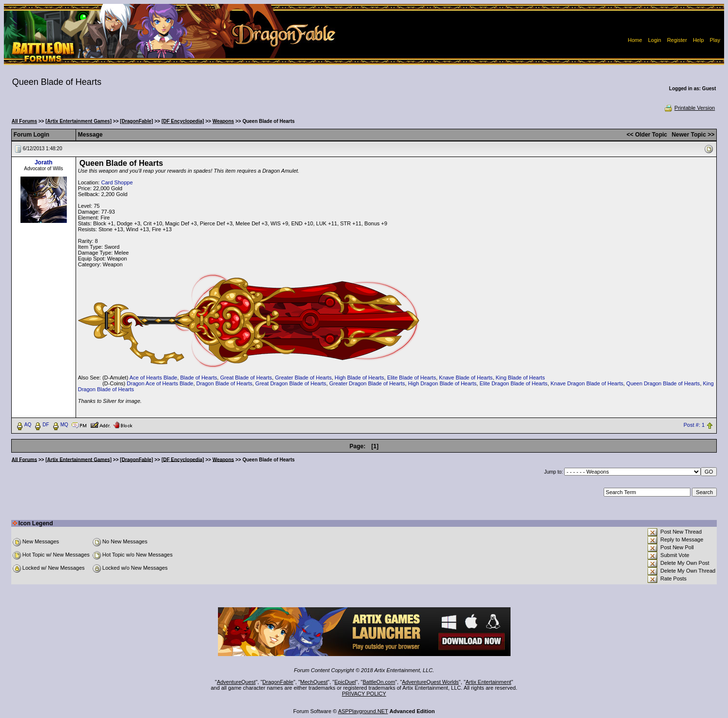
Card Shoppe (117, 182)
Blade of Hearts (199, 378)
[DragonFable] (137, 121)
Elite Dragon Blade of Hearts (513, 383)
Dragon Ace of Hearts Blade (160, 383)
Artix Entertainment (489, 682)
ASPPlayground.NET (363, 711)
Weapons (223, 121)
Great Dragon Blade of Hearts (291, 383)
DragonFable (278, 682)
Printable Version (689, 108)
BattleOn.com (379, 682)
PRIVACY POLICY (364, 694)
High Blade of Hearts (359, 378)
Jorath (44, 162)
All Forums (24, 121)
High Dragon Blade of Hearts (443, 383)
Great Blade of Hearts (246, 378)
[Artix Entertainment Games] (79, 121)
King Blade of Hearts (521, 378)
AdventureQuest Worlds (430, 682)
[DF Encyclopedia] (183, 121)
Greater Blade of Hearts (303, 378)
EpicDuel (345, 682)
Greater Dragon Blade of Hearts (367, 383)
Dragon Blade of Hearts (225, 383)
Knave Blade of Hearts (466, 378)
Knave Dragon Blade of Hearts (587, 383)
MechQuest (314, 682)
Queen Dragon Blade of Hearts (663, 383)
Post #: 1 (694, 425)
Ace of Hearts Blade (154, 378)
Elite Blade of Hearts (412, 378)
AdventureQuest (236, 682)
